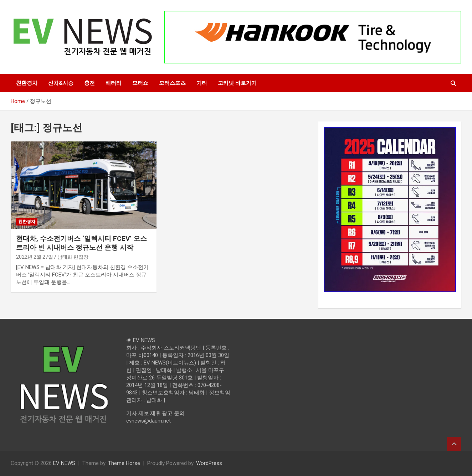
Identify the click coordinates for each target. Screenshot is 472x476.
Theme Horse (124, 463)
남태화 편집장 (73, 257)
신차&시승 (61, 83)
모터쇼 (140, 83)
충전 (89, 83)
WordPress (209, 463)
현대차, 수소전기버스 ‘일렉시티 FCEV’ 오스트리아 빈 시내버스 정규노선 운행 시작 (81, 243)
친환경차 (27, 83)
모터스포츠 (172, 83)
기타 (202, 83)
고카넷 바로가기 (237, 83)
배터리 (114, 83)
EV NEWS (64, 463)
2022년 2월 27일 (35, 257)
